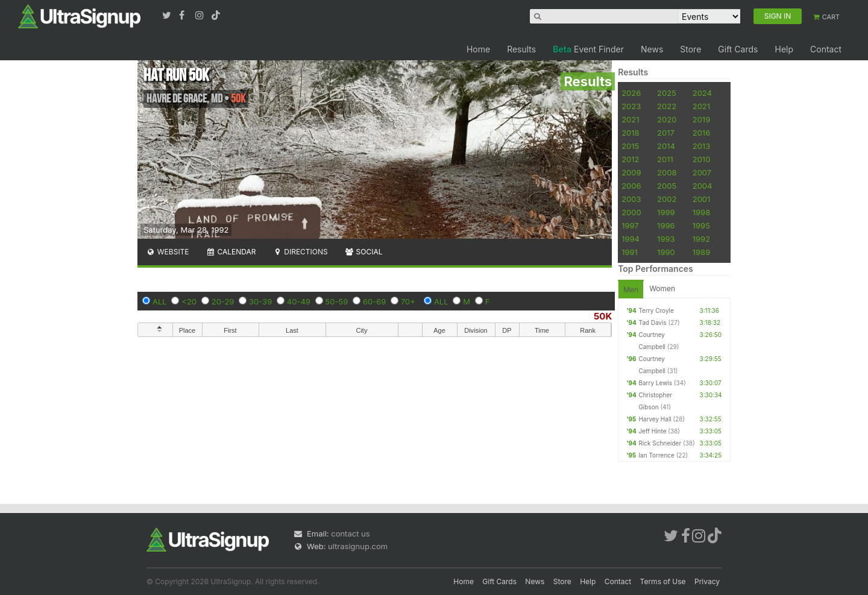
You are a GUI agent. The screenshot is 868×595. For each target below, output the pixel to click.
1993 (666, 239)
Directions (300, 252)
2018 (630, 133)
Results (521, 49)
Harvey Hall (655, 419)
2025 (667, 93)
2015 (630, 146)
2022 (667, 106)
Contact (826, 49)
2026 (631, 93)
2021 (701, 106)
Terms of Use (663, 581)
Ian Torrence (656, 455)
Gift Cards (738, 49)
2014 (666, 146)
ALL (160, 301)
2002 (667, 199)
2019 (701, 119)
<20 (189, 301)
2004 (703, 186)
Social (364, 252)
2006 (631, 186)
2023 (631, 106)
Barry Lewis (655, 383)
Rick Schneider (660, 443)
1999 (666, 212)
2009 (631, 172)
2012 (630, 159)
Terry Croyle (656, 310)
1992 (701, 239)
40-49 (299, 301)
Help (784, 49)
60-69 (374, 301)
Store (690, 49)
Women (662, 288)
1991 (630, 252)
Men (631, 290)
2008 (667, 172)
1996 (666, 225)
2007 (702, 172)
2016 (701, 133)
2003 (631, 199)
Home (478, 49)
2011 (665, 159)
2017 (666, 133)
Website (168, 252)
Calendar (231, 252)
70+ (408, 301)
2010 (702, 159)
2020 (667, 119)
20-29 (223, 301)
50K (603, 316)
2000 (631, 212)
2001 (702, 199)
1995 (701, 225)
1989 (701, 252)
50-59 (337, 301)
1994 (631, 239)
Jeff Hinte (652, 431)
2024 (702, 93)
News (652, 49)
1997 (630, 225)
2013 (701, 146)
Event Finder (588, 49)
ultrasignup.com (358, 546)
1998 (701, 212)
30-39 (260, 301)
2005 (667, 186)
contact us (350, 534)
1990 (666, 252)
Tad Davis (652, 323)
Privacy (707, 581)
